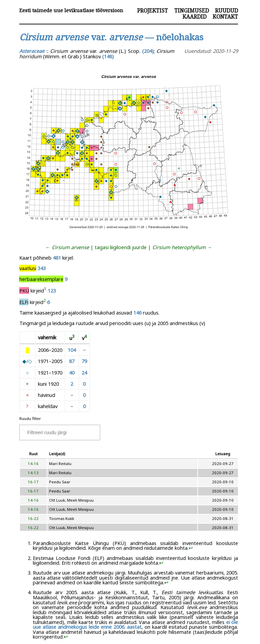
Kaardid (194, 17)
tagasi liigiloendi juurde (121, 247)
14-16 (33, 464)
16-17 (33, 482)
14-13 (33, 473)
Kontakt (225, 17)
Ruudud (226, 11)
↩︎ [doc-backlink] (191, 548)
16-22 (33, 518)
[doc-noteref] (45, 290)
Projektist (153, 11)
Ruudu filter (30, 418)
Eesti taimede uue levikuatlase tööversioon (71, 10)
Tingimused (192, 11)
